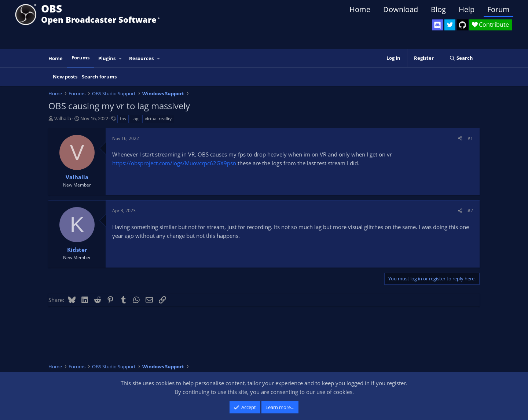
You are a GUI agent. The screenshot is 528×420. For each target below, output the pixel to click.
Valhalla (63, 118)
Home (360, 9)
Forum (498, 9)
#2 (470, 211)
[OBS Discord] (437, 25)
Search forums (99, 77)
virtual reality (158, 119)
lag (135, 119)
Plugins (107, 58)
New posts (65, 77)
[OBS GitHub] (462, 25)
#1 (470, 138)
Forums (80, 58)
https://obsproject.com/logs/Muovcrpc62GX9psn (174, 163)
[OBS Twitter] (450, 25)
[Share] (460, 138)
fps (123, 119)
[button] (121, 58)
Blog (438, 9)
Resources (141, 58)
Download (401, 9)
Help (467, 9)
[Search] (461, 58)
